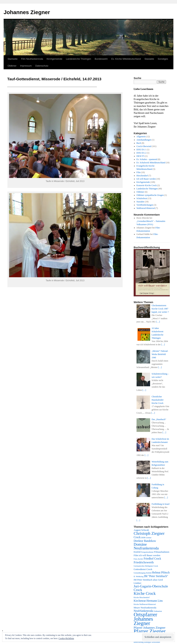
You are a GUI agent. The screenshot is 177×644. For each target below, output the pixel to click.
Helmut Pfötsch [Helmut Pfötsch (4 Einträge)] (161, 572)
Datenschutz (42, 66)
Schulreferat (142, 198)
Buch (139, 143)
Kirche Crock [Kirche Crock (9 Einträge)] (145, 593)
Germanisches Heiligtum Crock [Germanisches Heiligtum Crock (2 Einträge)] (146, 566)
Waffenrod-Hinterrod (146, 208)
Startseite (13, 59)
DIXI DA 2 (141, 153)
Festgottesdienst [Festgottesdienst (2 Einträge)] (147, 552)
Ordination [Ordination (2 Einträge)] (158, 611)
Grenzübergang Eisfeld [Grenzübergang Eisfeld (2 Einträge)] (143, 573)
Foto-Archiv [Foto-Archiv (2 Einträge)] (138, 559)
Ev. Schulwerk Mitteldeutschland (151, 163)
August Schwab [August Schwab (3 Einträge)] (141, 530)
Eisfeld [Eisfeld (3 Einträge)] (137, 552)
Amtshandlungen (144, 140)
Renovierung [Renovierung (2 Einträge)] (139, 642)
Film (139, 172)
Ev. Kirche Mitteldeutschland (126, 59)
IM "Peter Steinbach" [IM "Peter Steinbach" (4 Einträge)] (156, 576)
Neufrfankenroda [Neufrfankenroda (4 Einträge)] (143, 611)
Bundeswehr (101, 59)
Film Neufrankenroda (32, 59)
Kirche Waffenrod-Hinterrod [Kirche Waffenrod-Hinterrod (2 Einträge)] (145, 604)
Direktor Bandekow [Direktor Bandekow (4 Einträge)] (145, 541)
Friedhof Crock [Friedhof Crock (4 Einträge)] (152, 559)
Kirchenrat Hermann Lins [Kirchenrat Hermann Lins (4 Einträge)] (148, 601)
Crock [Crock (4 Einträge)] (137, 537)
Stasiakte (149, 59)
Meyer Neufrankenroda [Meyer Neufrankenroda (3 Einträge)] (145, 608)
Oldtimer (12, 66)
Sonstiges (163, 59)
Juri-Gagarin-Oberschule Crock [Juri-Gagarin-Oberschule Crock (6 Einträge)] (151, 588)
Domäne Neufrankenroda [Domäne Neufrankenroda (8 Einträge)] (146, 546)
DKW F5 (141, 156)
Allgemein (141, 137)
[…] (158, 322)
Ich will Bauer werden (146, 179)
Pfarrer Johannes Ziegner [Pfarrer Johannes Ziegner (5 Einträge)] (150, 628)
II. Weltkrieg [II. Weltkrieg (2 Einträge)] (139, 576)
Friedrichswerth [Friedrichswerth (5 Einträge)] (144, 562)
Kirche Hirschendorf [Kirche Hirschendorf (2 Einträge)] (142, 597)
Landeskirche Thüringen (78, 59)
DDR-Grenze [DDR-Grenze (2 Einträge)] (146, 538)
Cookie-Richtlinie (66, 638)
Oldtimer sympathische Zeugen (150, 195)
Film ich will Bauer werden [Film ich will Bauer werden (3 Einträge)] (147, 555)
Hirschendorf (142, 176)
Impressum (26, 66)
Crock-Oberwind (144, 146)
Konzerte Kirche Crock (147, 185)
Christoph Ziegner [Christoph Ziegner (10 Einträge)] (149, 533)
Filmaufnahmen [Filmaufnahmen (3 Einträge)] (162, 552)
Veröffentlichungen (145, 205)
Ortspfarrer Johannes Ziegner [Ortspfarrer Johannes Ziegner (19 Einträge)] (145, 619)
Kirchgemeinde (54, 59)
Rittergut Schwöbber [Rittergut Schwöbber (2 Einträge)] (152, 642)
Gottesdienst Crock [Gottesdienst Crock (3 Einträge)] (143, 569)
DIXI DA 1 (141, 150)
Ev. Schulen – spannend (147, 159)
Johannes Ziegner (27, 12)
